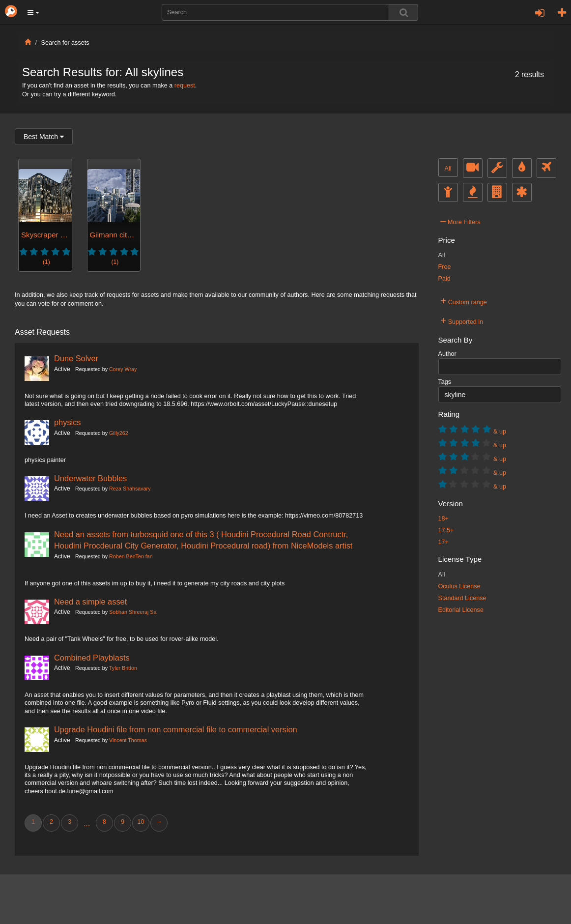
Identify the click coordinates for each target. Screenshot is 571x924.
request (185, 86)
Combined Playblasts (92, 658)
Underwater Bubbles (90, 478)
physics (68, 422)
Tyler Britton (123, 668)
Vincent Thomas (128, 740)
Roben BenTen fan (131, 556)
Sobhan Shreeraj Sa (133, 612)
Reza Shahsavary (130, 489)
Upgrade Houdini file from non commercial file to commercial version (176, 729)
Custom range (464, 301)
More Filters (461, 221)
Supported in (462, 320)
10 (141, 822)
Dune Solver (76, 358)
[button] (33, 12)
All (448, 169)
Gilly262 (119, 433)
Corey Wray (123, 369)
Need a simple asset (90, 602)
